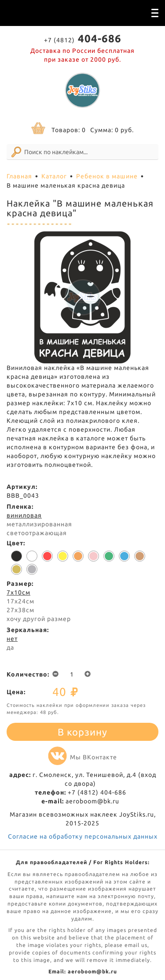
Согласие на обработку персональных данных (83, 836)
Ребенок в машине (107, 176)
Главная (19, 176)
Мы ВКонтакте (82, 757)
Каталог (54, 176)
